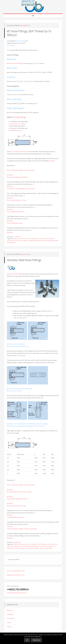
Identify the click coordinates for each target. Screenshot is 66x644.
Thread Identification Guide (15, 223)
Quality (9, 622)
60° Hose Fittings (19, 117)
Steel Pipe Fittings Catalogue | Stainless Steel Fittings (22, 529)
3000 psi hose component (20, 239)
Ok (27, 640)
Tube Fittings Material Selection (16, 212)
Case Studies (10, 618)
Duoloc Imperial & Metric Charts (16, 571)
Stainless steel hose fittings (14, 274)
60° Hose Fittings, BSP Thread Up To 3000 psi (29, 33)
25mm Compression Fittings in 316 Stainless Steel (21, 170)
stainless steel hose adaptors (18, 548)
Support (9, 627)
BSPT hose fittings (40, 544)
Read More (10, 175)
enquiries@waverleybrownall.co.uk (17, 593)
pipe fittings (37, 241)
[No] (64, 638)
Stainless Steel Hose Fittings (24, 260)
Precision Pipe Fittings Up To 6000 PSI (17, 177)
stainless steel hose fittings (47, 241)
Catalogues (10, 614)
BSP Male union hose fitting (14, 63)
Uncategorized (17, 237)
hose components (40, 239)
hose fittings (31, 241)
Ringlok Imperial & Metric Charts (16, 575)
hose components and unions (19, 151)
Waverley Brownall (33, 6)
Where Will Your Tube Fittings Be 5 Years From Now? (21, 189)
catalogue (52, 161)
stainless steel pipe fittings (46, 548)
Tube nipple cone (15, 124)
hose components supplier (21, 241)
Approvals (10, 610)
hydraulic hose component (41, 546)
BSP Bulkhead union (16, 130)
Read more (36, 640)
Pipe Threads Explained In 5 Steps (16, 200)
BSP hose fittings (31, 239)
